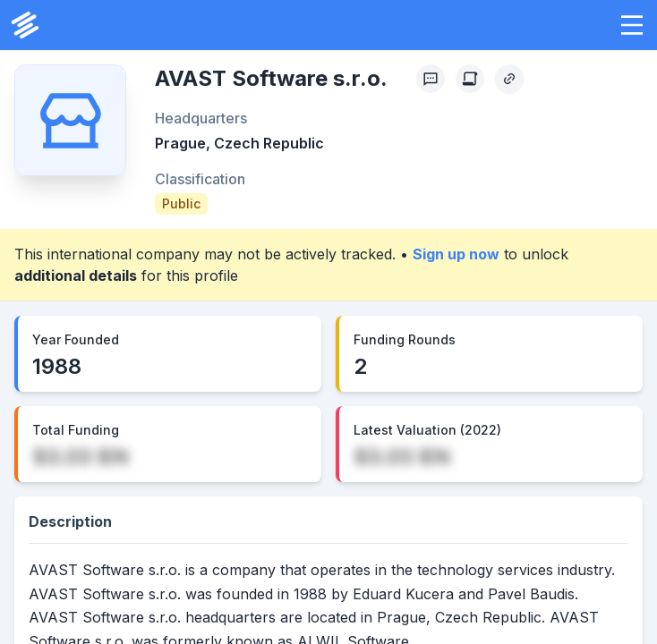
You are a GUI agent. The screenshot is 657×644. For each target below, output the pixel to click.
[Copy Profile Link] (509, 79)
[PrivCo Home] (25, 25)
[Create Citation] (470, 79)
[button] (632, 25)
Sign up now (456, 254)
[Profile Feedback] (431, 79)
